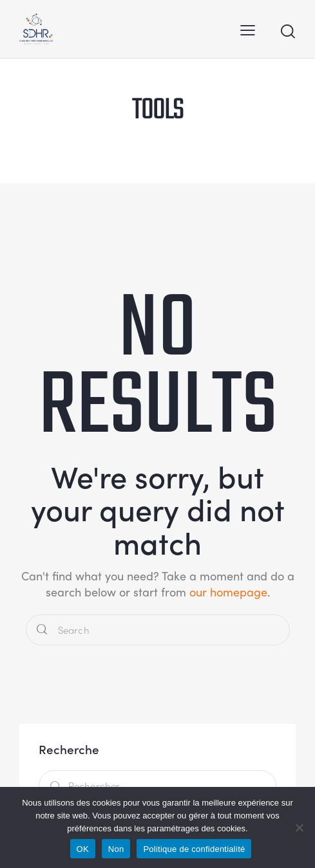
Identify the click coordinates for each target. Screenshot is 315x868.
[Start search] (288, 31)
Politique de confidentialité (194, 849)
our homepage (228, 592)
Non (116, 849)
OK (83, 849)
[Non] (299, 827)
